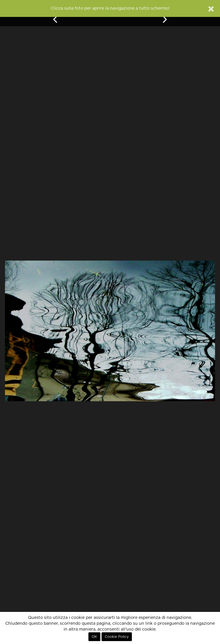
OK (94, 637)
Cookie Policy (117, 637)
